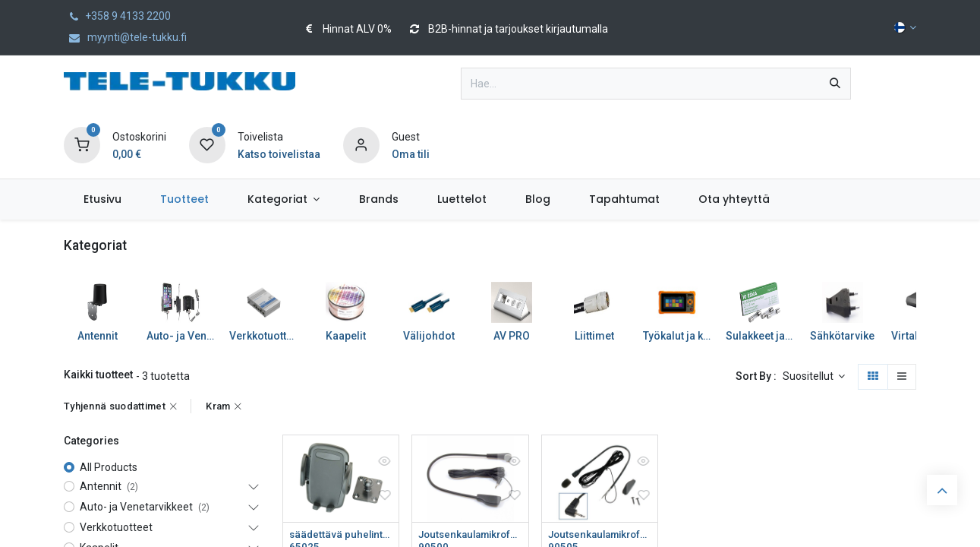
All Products (109, 467)
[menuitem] (102, 199)
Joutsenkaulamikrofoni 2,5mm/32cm (470, 535)
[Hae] (835, 84)
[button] (814, 377)
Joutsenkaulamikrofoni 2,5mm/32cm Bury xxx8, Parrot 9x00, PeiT (600, 535)
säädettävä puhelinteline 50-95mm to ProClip (341, 535)
